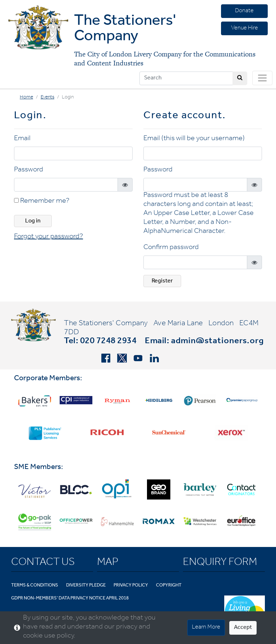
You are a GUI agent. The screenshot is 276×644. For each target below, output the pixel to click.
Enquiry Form (220, 563)
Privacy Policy (131, 586)
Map (108, 563)
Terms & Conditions (35, 586)
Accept (243, 628)
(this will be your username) (203, 139)
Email (22, 139)
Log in (33, 221)
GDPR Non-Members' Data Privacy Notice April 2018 (70, 599)
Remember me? (42, 202)
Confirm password (171, 248)
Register (162, 281)
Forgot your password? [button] (49, 237)
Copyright (169, 586)
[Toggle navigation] (262, 78)
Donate (244, 11)
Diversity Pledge (86, 586)
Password (29, 170)
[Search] (186, 78)
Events (47, 98)
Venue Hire (245, 28)
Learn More (206, 627)
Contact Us (43, 563)
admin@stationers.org (217, 342)
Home (26, 98)
